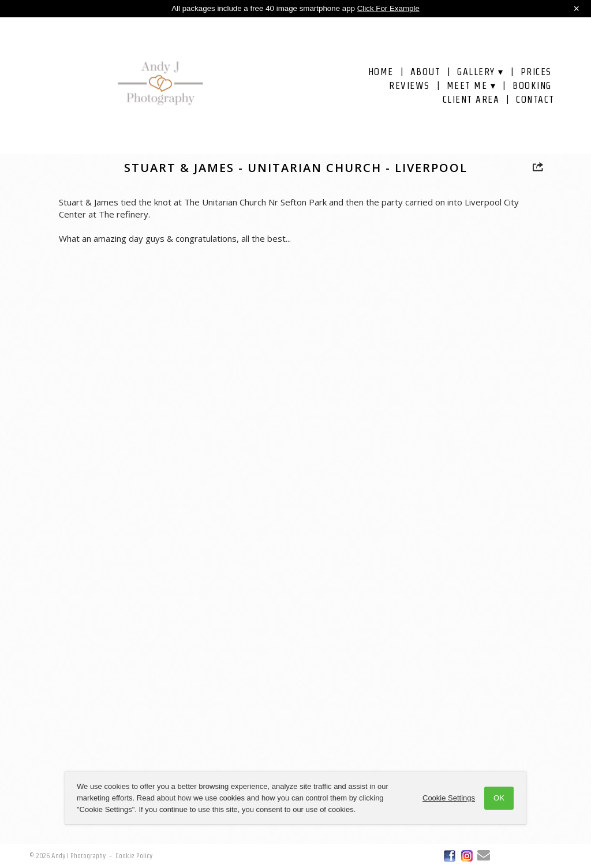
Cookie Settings (449, 798)
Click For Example (388, 8)
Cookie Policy (134, 856)
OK (499, 798)
